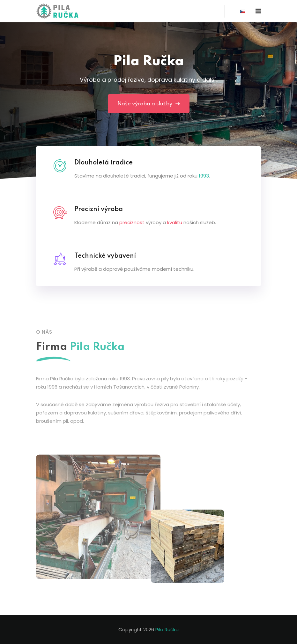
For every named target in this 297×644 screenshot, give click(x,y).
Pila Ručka (167, 629)
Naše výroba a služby (149, 104)
